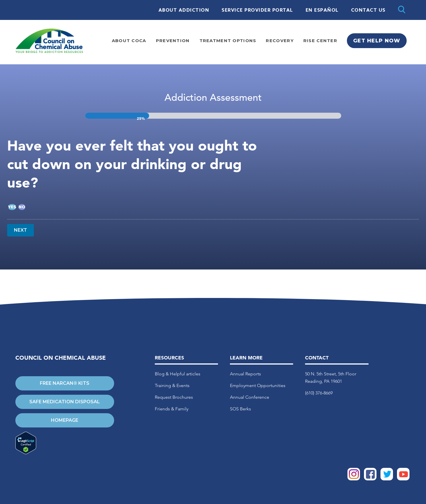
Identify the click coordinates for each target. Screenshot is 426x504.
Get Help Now (377, 41)
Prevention (173, 41)
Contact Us (368, 10)
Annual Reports (245, 374)
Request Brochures (174, 397)
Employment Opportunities (258, 385)
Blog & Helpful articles (178, 374)
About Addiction (184, 10)
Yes (12, 207)
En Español (322, 10)
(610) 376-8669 (319, 393)
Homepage (65, 420)
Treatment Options (228, 41)
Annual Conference (250, 397)
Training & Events (172, 385)
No (22, 207)
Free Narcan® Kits (65, 383)
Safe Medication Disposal (65, 402)
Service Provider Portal (257, 10)
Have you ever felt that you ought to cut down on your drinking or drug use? (132, 164)
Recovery (280, 41)
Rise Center (320, 41)
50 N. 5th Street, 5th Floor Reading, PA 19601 (331, 378)
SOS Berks (240, 409)
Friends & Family (172, 409)
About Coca (129, 41)
